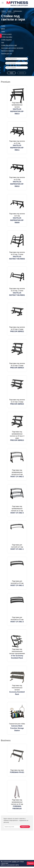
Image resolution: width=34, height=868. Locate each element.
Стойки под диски (6, 40)
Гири (3, 42)
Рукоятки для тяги (7, 54)
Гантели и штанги (6, 34)
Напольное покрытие (7, 51)
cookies (14, 862)
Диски (3, 29)
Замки (3, 31)
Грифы (3, 26)
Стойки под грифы (7, 37)
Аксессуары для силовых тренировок (12, 48)
